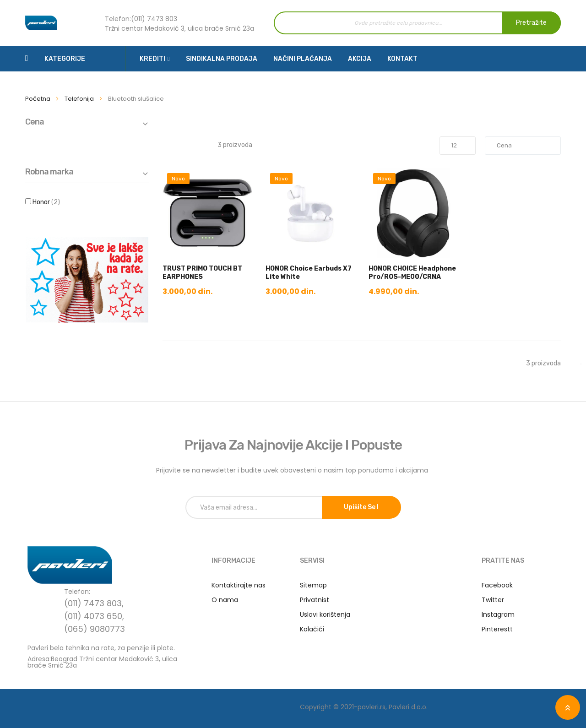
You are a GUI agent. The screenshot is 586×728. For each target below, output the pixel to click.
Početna (38, 99)
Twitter (493, 600)
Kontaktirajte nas (239, 585)
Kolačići (312, 629)
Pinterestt (497, 629)
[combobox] (417, 23)
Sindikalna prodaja (222, 59)
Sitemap (313, 585)
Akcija (360, 59)
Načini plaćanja (303, 59)
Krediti (152, 59)
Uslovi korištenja (325, 614)
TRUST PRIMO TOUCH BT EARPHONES (202, 273)
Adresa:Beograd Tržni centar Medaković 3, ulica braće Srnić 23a (102, 661)
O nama (225, 600)
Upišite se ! (361, 507)
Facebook (497, 585)
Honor (55, 202)
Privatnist (315, 600)
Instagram (498, 614)
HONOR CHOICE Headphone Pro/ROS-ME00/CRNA (412, 273)
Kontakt (402, 59)
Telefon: (118, 19)
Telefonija (80, 99)
